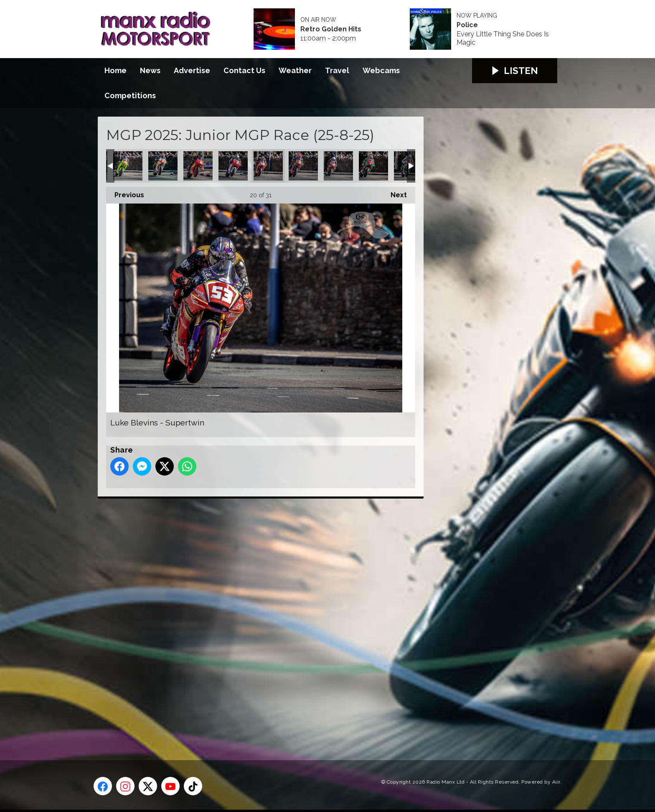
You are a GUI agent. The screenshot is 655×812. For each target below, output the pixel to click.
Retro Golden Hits (331, 29)
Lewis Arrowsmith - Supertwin (198, 166)
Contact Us (244, 70)
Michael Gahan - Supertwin (303, 166)
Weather (295, 70)
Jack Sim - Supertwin (128, 166)
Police (467, 25)
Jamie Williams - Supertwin (163, 166)
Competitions (130, 95)
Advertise (192, 70)
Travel (337, 70)
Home (116, 70)
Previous (125, 193)
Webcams (381, 70)
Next (395, 193)
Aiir (556, 782)
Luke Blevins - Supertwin (268, 166)
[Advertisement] (254, 620)
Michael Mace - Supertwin (338, 166)
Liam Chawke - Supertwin (233, 166)
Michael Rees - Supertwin (373, 166)
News (150, 70)
